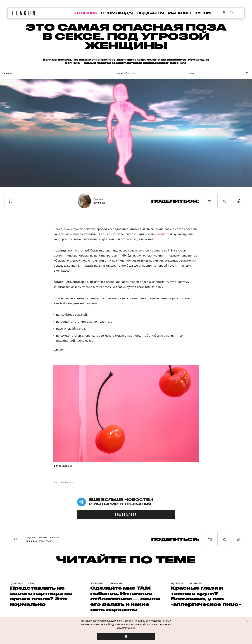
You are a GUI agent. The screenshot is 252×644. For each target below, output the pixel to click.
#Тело (49, 541)
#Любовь (43, 538)
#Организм (31, 541)
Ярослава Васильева (99, 201)
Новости (8, 73)
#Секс (41, 541)
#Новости (54, 538)
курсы (203, 13)
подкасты (150, 13)
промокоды (117, 13)
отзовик (86, 13)
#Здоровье (31, 538)
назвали (163, 234)
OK (126, 637)
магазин (179, 13)
